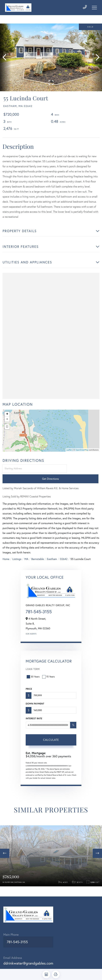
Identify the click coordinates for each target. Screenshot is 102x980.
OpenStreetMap (82, 456)
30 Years (33, 672)
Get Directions (84, 475)
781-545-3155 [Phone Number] (16, 948)
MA (26, 555)
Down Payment (35, 699)
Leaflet (69, 456)
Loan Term (33, 665)
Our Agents (31, 630)
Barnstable (38, 555)
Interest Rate (34, 714)
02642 (64, 555)
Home (6, 555)
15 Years (49, 672)
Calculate (51, 736)
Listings (17, 555)
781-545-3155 (39, 607)
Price (29, 685)
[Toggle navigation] (94, 9)
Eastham (52, 555)
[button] (5, 62)
